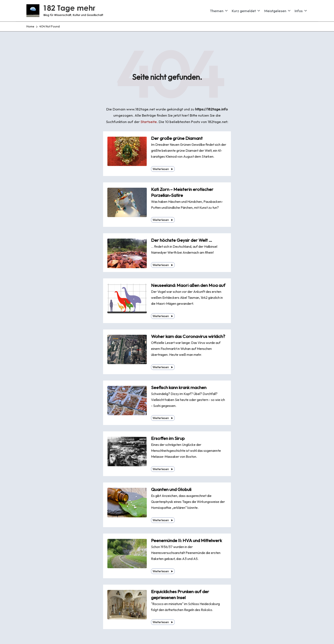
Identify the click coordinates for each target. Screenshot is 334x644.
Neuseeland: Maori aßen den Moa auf (188, 285)
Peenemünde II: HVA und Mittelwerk (186, 540)
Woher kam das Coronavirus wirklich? (188, 336)
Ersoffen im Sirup (168, 438)
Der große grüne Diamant (177, 138)
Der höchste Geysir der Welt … (182, 240)
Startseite (149, 122)
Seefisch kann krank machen (179, 387)
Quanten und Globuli (171, 489)
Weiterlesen (163, 169)
